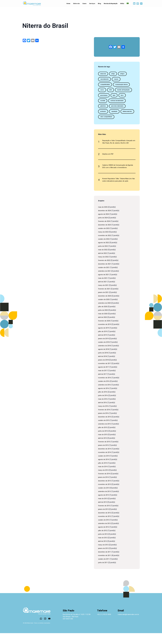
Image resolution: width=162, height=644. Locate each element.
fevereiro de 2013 (105, 516)
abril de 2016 (103, 413)
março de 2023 (104, 243)
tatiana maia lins (119, 120)
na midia (121, 103)
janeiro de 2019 (104, 349)
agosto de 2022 (104, 253)
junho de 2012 (103, 545)
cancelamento (105, 80)
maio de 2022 (103, 261)
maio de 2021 (103, 289)
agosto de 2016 (104, 399)
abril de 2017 (103, 385)
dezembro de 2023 (105, 236)
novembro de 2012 (105, 527)
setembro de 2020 (105, 314)
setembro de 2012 (105, 534)
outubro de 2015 (104, 431)
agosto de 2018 (104, 360)
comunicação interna (124, 85)
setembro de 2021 (105, 282)
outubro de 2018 (104, 353)
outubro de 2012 (104, 531)
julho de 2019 (103, 342)
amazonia (104, 74)
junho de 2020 (103, 321)
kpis (102, 103)
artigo (115, 74)
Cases (84, 4)
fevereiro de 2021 (105, 300)
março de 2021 (104, 296)
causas (118, 80)
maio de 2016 (103, 410)
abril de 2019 (103, 346)
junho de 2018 (103, 364)
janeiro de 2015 (104, 456)
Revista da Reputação (110, 4)
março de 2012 (104, 556)
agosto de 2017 (104, 378)
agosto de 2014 (104, 470)
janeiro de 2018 (104, 371)
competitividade (106, 85)
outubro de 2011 (104, 570)
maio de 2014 (103, 477)
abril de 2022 (103, 264)
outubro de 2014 (104, 467)
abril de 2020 (103, 328)
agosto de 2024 (104, 225)
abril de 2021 (103, 293)
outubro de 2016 (104, 392)
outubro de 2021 (104, 278)
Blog (99, 4)
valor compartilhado (107, 126)
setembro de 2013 (105, 502)
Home (67, 4)
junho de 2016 (103, 406)
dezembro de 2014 (105, 460)
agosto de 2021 (104, 285)
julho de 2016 (103, 403)
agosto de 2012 (104, 538)
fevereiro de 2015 (105, 452)
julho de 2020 (103, 317)
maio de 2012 (103, 548)
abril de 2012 (103, 552)
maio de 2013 (103, 509)
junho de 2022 (103, 257)
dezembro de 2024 (105, 221)
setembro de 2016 (105, 396)
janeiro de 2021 (104, 303)
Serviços (92, 4)
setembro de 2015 (105, 435)
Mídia (121, 4)
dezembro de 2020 (105, 307)
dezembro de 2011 (105, 563)
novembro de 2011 (105, 566)
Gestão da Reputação (108, 97)
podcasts (124, 114)
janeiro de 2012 (104, 559)
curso (102, 91)
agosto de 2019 (104, 339)
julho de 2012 (103, 541)
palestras (125, 108)
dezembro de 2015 (105, 428)
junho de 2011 (103, 573)
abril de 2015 (103, 449)
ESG (112, 91)
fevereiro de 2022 (105, 271)
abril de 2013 (103, 513)
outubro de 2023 (104, 239)
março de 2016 (104, 417)
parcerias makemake (108, 114)
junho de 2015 (103, 442)
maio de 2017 (103, 381)
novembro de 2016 (105, 389)
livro (111, 103)
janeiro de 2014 (104, 488)
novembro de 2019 (105, 335)
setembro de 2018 (105, 357)
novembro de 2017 (105, 374)
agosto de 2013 (104, 506)
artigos (125, 74)
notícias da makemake (108, 108)
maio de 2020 (103, 325)
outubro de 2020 (104, 310)
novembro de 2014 (105, 463)
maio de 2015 (103, 445)
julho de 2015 (103, 438)
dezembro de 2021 (105, 275)
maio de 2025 (103, 218)
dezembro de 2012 (105, 524)
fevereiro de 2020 (105, 332)
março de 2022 (104, 268)
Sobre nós (75, 4)
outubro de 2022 (104, 250)
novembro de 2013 (105, 495)
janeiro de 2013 (104, 520)
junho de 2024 (103, 229)
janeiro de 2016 (104, 424)
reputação (104, 120)
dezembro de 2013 (105, 492)
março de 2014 (104, 481)
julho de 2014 (103, 474)
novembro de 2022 (105, 246)
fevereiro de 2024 (105, 232)
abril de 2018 (103, 367)
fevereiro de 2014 (105, 484)
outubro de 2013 (104, 499)
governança (125, 97)
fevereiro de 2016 (105, 420)
